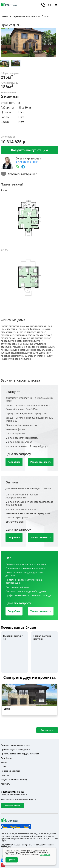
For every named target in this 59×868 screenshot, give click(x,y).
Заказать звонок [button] (13, 805)
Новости (5, 775)
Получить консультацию (29, 150)
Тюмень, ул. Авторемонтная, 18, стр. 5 (14, 795)
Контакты (6, 784)
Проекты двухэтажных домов (15, 749)
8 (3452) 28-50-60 (43, 5)
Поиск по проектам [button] (10, 771)
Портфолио (6, 758)
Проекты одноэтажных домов (15, 745)
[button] (49, 5)
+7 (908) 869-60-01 (27, 162)
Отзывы (5, 767)
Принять (12, 860)
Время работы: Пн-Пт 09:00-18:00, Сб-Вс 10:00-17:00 (18, 799)
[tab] (5, 63)
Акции (4, 762)
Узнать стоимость (41, 462)
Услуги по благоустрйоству (14, 780)
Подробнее (14, 462)
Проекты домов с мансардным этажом (20, 754)
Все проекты (47, 730)
